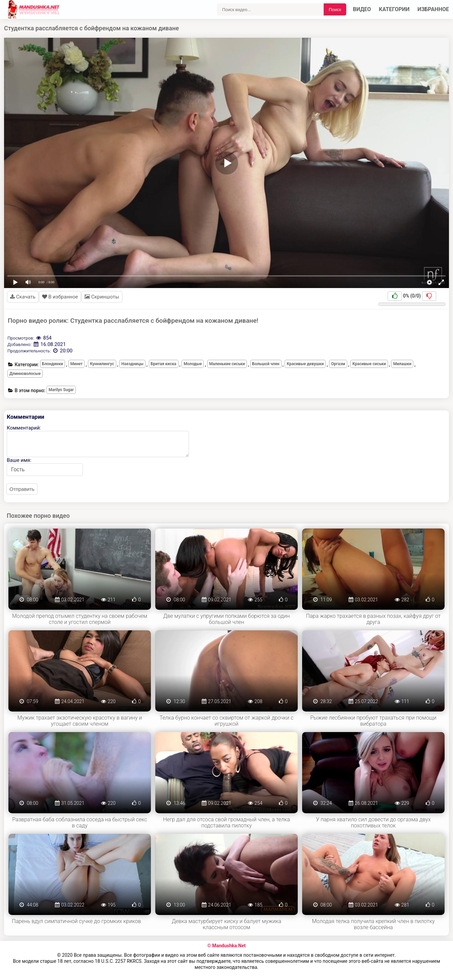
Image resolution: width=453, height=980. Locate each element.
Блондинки (53, 364)
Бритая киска (164, 364)
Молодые (193, 364)
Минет (77, 364)
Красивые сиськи (369, 364)
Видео (362, 9)
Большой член (266, 364)
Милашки (402, 364)
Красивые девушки (305, 364)
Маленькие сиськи (227, 364)
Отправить (22, 489)
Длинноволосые (25, 374)
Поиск (335, 10)
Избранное (433, 9)
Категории (394, 9)
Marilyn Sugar (61, 390)
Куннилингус (102, 364)
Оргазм (338, 364)
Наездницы (132, 364)
